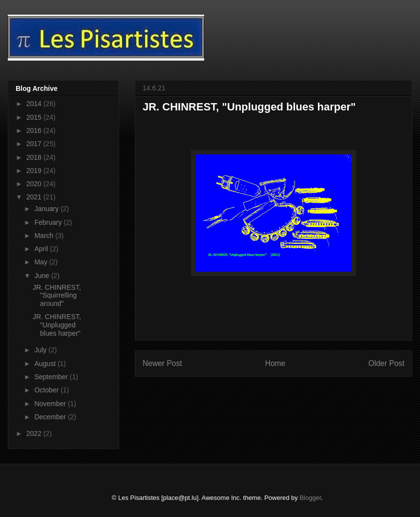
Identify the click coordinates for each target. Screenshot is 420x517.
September (52, 377)
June (42, 276)
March (45, 236)
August (46, 364)
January (47, 209)
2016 (35, 130)
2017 (35, 144)
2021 (35, 197)
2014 (35, 104)
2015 (35, 117)
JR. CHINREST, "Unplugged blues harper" (57, 325)
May (42, 262)
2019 (35, 171)
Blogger (310, 498)
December (51, 417)
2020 (35, 184)
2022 (35, 433)
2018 (35, 157)
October (47, 390)
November (51, 404)
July (41, 350)
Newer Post (162, 363)
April (42, 249)
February (49, 222)
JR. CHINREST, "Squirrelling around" (57, 296)
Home (275, 363)
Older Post (386, 363)
